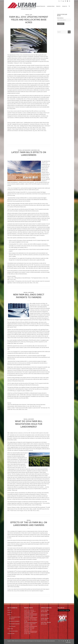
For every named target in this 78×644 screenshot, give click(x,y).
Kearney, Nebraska (45, 614)
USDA (31, 15)
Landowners (34, 150)
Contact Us (10, 612)
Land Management (26, 150)
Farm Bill (27, 15)
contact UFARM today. (37, 505)
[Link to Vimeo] (65, 1)
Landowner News (11, 633)
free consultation (21, 591)
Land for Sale (10, 629)
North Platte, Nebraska (46, 622)
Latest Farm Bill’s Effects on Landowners (29, 154)
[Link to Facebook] (61, 1)
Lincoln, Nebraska (45, 610)
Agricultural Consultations (14, 621)
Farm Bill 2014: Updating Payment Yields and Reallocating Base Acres (29, 20)
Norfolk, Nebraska (45, 618)
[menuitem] (19, 6)
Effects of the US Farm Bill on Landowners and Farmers (29, 524)
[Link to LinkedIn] (63, 1)
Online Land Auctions (13, 631)
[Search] (69, 6)
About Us (9, 610)
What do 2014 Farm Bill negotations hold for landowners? (29, 424)
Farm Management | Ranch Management (15, 618)
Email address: (60, 18)
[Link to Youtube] (67, 1)
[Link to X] (59, 1)
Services (9, 615)
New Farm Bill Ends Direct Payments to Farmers (29, 296)
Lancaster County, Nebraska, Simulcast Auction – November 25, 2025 (30, 611)
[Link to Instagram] (70, 1)
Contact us (42, 118)
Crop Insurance (12, 626)
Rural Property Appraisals (14, 624)
